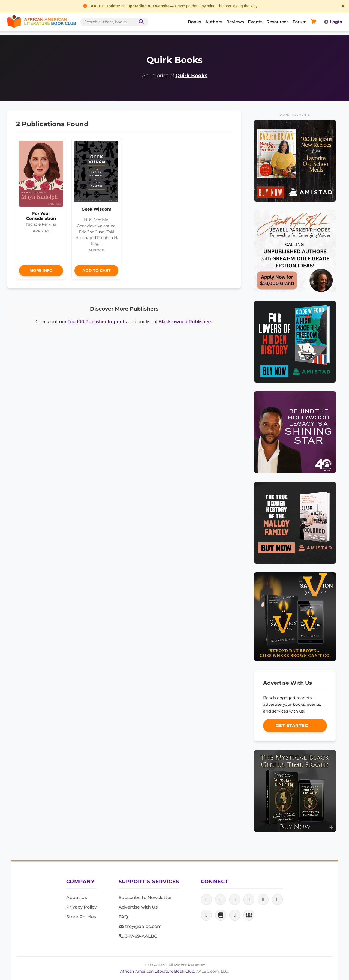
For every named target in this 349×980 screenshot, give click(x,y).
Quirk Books (192, 75)
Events (255, 22)
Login (333, 22)
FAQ (123, 917)
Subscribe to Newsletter (145, 898)
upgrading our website (149, 6)
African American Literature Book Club (157, 971)
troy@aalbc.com (140, 926)
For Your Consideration (41, 216)
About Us (77, 898)
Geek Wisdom (97, 209)
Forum (300, 22)
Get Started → (295, 725)
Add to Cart (97, 270)
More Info (41, 270)
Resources (277, 22)
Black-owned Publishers (185, 322)
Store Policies (81, 917)
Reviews (235, 22)
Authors (214, 22)
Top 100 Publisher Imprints (97, 322)
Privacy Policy (82, 907)
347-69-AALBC (138, 936)
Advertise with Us (138, 907)
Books (194, 22)
